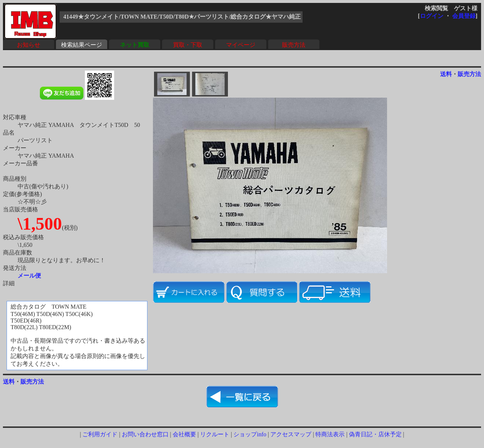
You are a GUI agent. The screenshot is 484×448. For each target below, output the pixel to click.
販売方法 (294, 45)
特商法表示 (330, 434)
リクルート (215, 434)
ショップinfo (250, 434)
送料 (446, 74)
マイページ (241, 45)
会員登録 (464, 16)
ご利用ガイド (100, 434)
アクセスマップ (291, 434)
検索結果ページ (82, 45)
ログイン (432, 16)
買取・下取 (188, 45)
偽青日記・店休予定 (375, 434)
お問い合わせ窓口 (145, 434)
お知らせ (29, 45)
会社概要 (184, 434)
